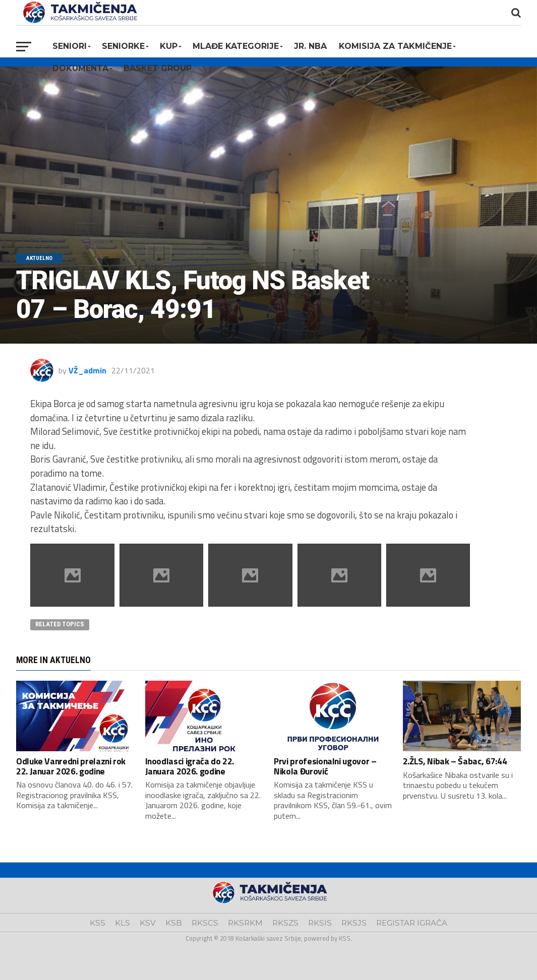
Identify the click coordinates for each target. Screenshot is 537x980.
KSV (148, 923)
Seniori (70, 46)
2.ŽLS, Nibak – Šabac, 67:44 (455, 761)
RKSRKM (245, 923)
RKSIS (320, 923)
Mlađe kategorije (236, 46)
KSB (174, 923)
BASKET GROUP (158, 68)
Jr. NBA (310, 46)
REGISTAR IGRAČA (412, 923)
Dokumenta (80, 68)
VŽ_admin (87, 370)
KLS (123, 923)
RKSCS (205, 923)
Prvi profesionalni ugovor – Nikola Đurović (325, 766)
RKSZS (285, 923)
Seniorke (123, 46)
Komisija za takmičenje (395, 46)
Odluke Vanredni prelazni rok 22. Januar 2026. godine (71, 766)
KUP (169, 46)
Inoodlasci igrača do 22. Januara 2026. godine (190, 766)
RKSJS (354, 923)
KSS (98, 923)
